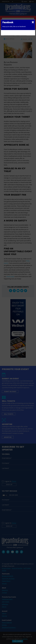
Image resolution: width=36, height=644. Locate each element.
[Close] (33, 22)
